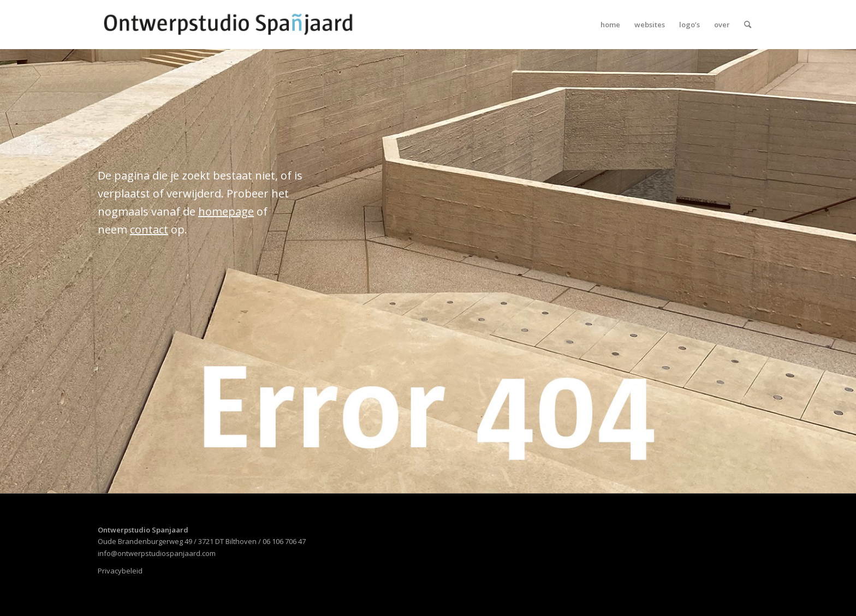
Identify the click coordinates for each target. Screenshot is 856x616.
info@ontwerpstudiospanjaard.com (157, 553)
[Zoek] (748, 25)
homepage (226, 211)
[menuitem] (610, 25)
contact (149, 229)
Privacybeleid (120, 571)
